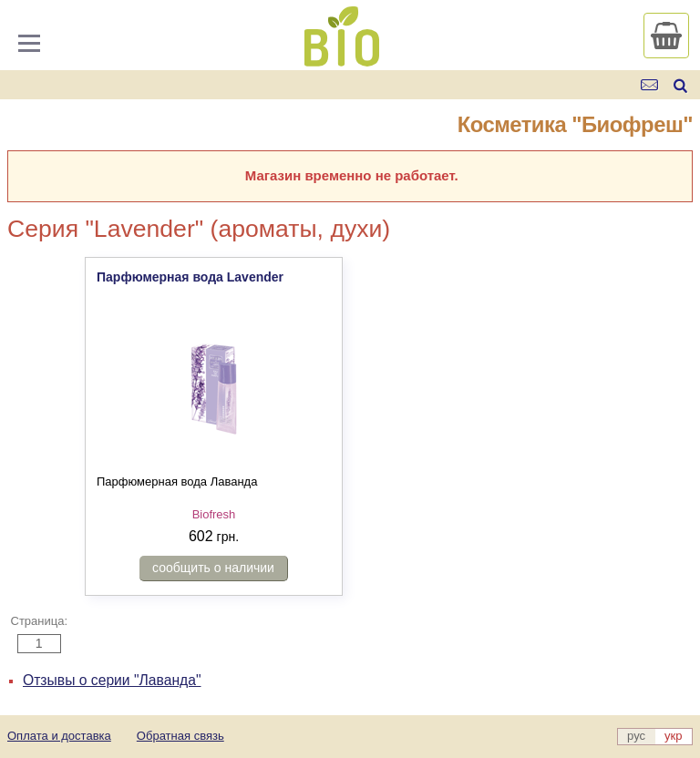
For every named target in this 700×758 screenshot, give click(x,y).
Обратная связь (180, 736)
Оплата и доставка (59, 736)
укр (673, 736)
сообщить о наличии (213, 568)
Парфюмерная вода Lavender (190, 277)
